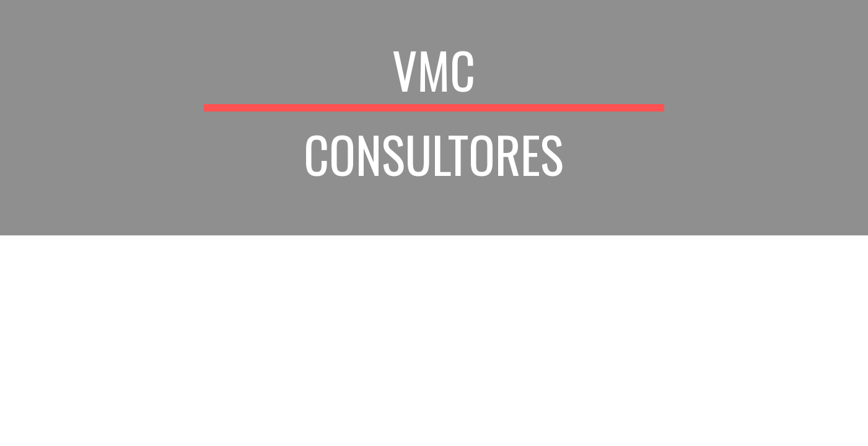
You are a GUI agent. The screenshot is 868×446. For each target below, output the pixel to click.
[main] (434, 118)
